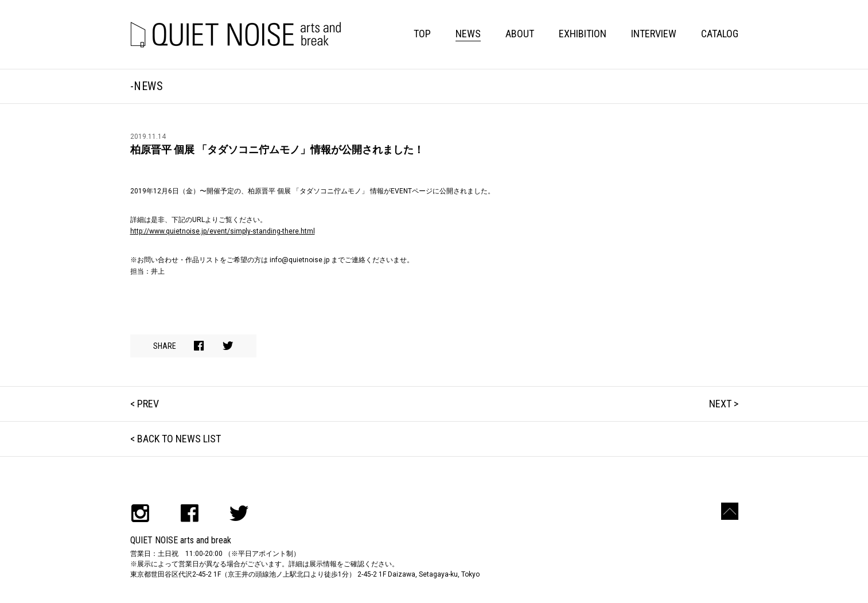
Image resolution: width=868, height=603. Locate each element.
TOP (422, 34)
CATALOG (720, 34)
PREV (148, 404)
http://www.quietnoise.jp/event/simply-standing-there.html (223, 231)
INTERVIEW (654, 34)
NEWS (468, 34)
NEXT (720, 404)
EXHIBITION (583, 34)
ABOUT (520, 34)
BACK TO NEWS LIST (179, 439)
